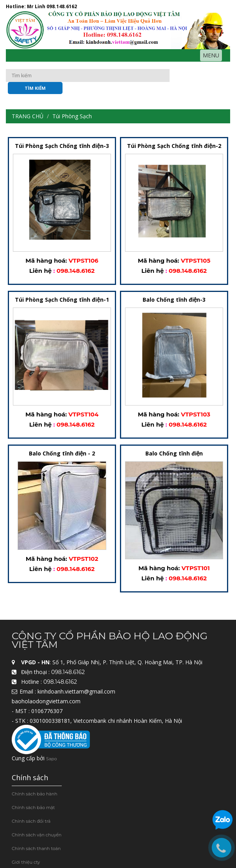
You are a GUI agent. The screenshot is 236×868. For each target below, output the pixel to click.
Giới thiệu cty (26, 862)
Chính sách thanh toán (36, 848)
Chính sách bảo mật (33, 808)
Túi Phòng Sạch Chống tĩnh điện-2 (174, 146)
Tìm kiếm (35, 88)
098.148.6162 (62, 6)
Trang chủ (28, 116)
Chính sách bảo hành (35, 794)
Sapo (52, 759)
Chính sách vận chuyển (37, 835)
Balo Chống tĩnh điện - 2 (62, 453)
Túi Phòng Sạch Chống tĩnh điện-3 (62, 146)
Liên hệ (41, 271)
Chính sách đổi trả (31, 821)
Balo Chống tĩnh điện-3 (174, 300)
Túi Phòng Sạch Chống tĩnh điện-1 (62, 300)
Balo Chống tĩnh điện (174, 453)
